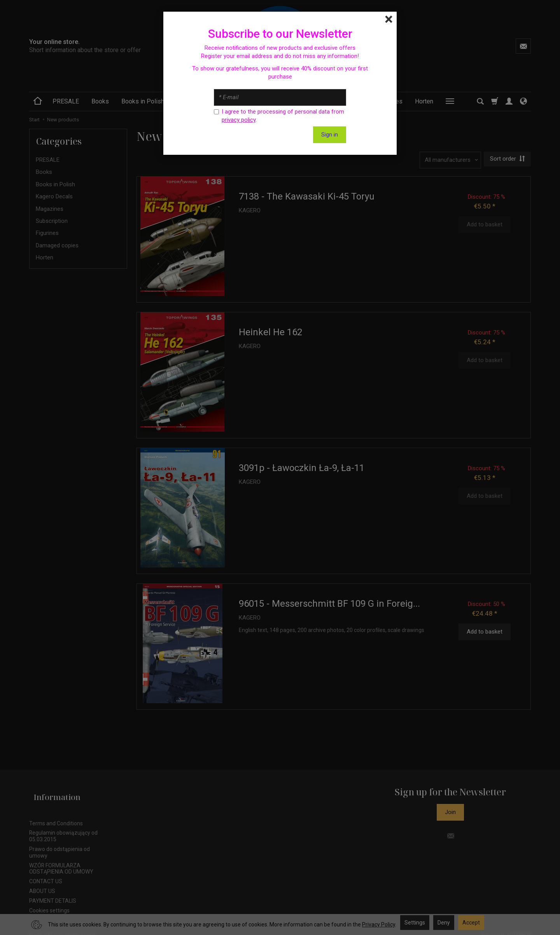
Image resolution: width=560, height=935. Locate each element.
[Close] (389, 19)
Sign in (330, 135)
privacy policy (239, 120)
